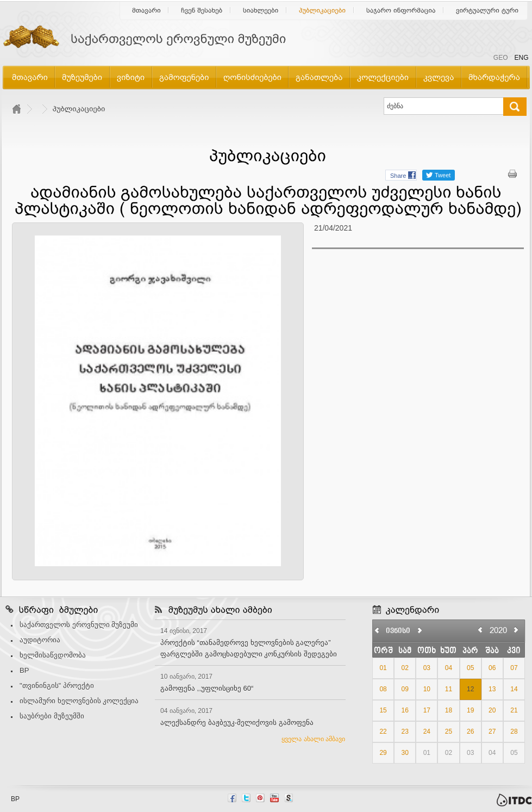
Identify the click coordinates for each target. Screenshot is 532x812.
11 (449, 689)
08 (383, 689)
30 (405, 753)
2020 (498, 630)
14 (514, 689)
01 (383, 668)
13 (492, 689)
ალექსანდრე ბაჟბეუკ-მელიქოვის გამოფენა (237, 723)
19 (470, 710)
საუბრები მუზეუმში (52, 716)
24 (427, 732)
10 (427, 689)
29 (383, 753)
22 (383, 732)
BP (24, 670)
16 (405, 710)
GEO (501, 58)
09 (405, 689)
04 (449, 668)
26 (470, 732)
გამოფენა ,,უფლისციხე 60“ (207, 688)
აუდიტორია (40, 640)
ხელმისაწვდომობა (53, 655)
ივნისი (398, 631)
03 (427, 668)
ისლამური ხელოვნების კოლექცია (79, 701)
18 (449, 710)
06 (492, 668)
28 (514, 732)
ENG (521, 58)
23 (405, 732)
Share (398, 176)
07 (514, 668)
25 (449, 732)
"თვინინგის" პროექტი (57, 686)
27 (492, 732)
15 (383, 710)
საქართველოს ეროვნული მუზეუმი (79, 625)
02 (405, 668)
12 (470, 689)
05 (470, 668)
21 (514, 710)
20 (492, 710)
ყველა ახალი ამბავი (313, 739)
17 (427, 710)
